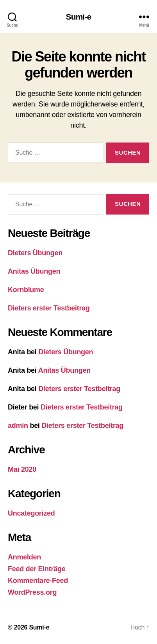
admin (18, 426)
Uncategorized (31, 513)
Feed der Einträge (37, 569)
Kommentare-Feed (38, 581)
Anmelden (24, 557)
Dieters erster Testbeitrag (49, 308)
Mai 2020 (22, 469)
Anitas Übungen (34, 271)
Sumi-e (79, 17)
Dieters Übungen (35, 253)
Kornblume (26, 290)
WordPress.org (32, 592)
